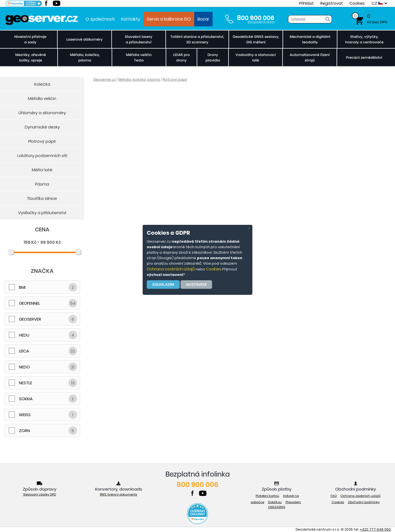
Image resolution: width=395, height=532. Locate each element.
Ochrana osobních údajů (171, 269)
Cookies (214, 269)
